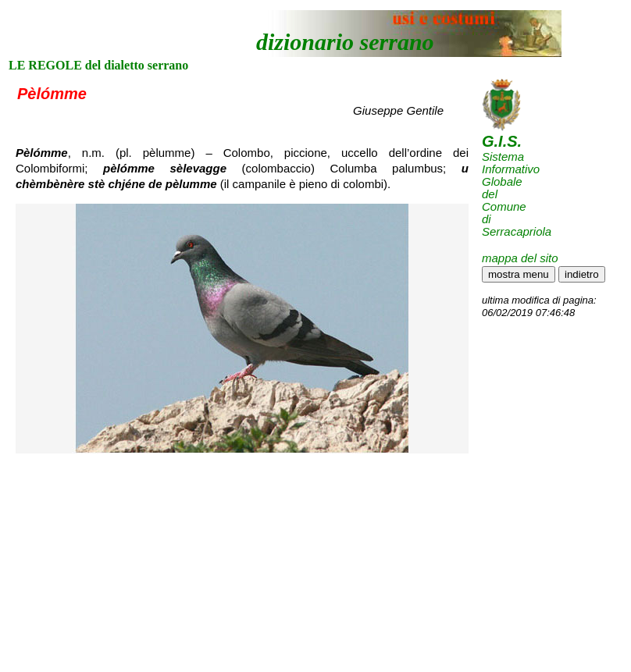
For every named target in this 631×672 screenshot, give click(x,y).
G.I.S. (502, 141)
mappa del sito (520, 258)
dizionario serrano (345, 42)
